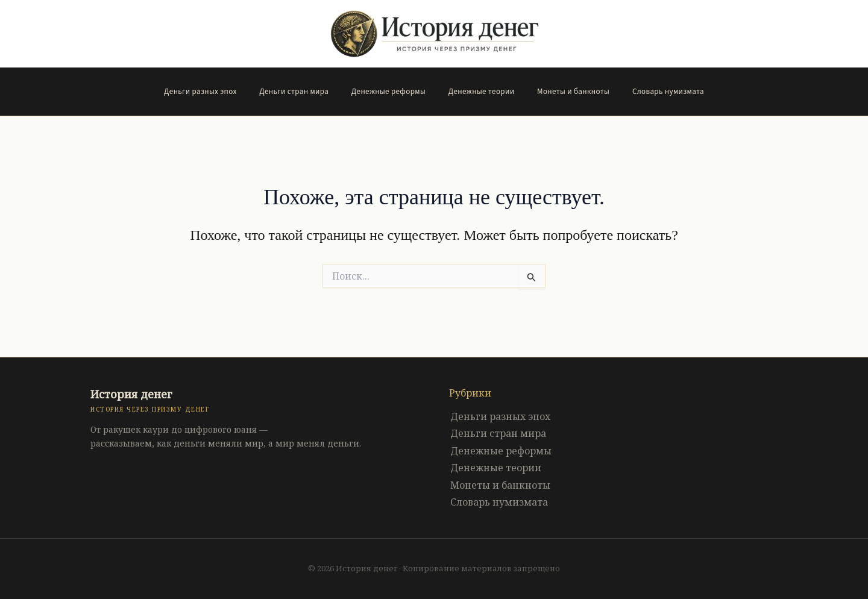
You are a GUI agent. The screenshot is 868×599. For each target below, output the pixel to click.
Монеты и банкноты (563, 92)
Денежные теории (478, 92)
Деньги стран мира (305, 92)
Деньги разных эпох (218, 92)
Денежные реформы (392, 92)
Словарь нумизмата (651, 92)
